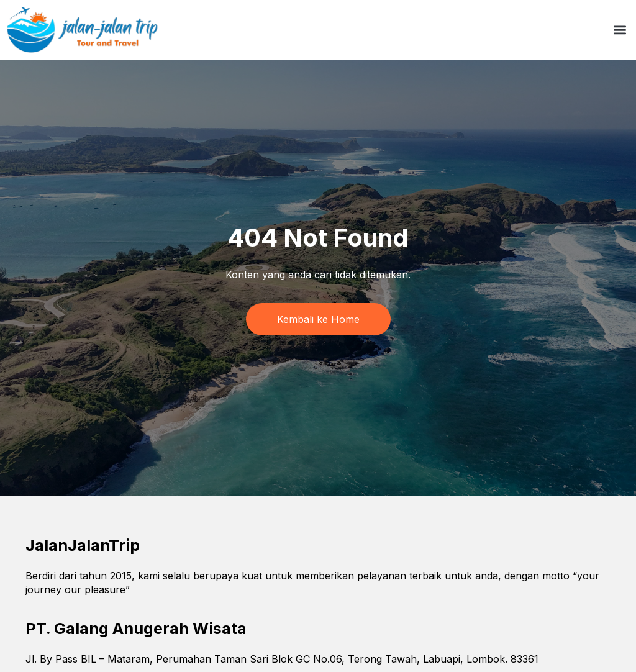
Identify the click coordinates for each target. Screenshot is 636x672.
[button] (620, 30)
